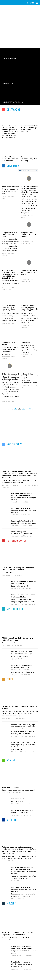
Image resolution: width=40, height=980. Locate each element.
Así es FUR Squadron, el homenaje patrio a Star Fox (24, 582)
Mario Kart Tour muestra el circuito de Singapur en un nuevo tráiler (18, 934)
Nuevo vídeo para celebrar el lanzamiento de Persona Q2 (22, 653)
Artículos (4, 255)
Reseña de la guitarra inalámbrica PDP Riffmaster (21, 533)
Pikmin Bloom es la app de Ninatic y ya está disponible (22, 947)
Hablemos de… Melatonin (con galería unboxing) (29, 159)
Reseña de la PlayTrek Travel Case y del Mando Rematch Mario (24, 522)
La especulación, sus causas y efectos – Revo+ (9, 234)
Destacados (5, 487)
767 (16, 409)
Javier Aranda (15, 515)
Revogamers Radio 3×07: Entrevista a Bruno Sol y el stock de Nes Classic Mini (29, 308)
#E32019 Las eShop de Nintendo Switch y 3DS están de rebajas (19, 639)
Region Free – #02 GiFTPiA (8, 344)
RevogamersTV (25, 243)
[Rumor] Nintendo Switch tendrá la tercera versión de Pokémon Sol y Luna (9, 308)
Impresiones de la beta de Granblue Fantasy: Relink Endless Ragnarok (29, 129)
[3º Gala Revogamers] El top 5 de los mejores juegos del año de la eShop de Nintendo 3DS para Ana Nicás (29, 190)
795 (30, 409)
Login (32, 3)
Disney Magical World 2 (10, 186)
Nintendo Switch (6, 290)
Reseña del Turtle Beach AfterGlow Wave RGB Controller (10, 159)
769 (24, 409)
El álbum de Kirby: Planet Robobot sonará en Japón (29, 376)
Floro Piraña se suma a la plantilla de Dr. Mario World (22, 963)
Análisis (4, 198)
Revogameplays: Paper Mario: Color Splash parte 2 (29, 272)
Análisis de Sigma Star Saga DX (23, 810)
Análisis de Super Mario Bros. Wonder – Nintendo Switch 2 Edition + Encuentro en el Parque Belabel (23, 497)
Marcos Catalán (6, 485)
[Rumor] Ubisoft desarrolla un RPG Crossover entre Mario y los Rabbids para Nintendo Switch (10, 274)
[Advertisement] (20, 27)
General (23, 217)
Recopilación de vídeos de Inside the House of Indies (23, 596)
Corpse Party (25, 343)
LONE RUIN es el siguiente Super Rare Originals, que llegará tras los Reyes (23, 745)
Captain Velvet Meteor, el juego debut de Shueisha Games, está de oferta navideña (23, 727)
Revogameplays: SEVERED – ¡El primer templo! (28, 234)
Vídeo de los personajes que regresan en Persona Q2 (22, 666)
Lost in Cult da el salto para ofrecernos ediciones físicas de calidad (18, 569)
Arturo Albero (15, 502)
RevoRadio (24, 327)
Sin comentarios (17, 575)
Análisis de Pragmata (10, 787)
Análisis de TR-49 (18, 799)
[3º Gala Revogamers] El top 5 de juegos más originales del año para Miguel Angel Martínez (10, 377)
